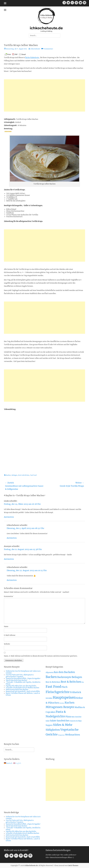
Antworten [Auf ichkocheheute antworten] (12, 538)
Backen (8, 475)
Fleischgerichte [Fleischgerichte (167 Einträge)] (58, 692)
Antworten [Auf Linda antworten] (9, 517)
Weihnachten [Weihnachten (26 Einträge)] (73, 735)
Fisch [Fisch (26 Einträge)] (64, 687)
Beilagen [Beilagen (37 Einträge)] (77, 677)
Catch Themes (73, 866)
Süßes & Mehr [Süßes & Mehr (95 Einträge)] (63, 725)
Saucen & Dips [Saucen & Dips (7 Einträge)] (76, 721)
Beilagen (15, 475)
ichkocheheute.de (46, 28)
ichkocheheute (35, 49)
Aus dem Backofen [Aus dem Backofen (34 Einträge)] (64, 672)
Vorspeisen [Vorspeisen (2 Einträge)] (61, 735)
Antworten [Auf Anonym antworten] (9, 559)
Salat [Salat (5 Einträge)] (48, 721)
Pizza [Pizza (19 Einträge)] (68, 717)
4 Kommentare (48, 49)
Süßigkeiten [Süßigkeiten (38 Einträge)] (53, 730)
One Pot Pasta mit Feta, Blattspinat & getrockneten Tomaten (20, 676)
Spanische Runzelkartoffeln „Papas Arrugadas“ (23, 679)
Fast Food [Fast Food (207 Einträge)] (53, 687)
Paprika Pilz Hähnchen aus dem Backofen (21, 686)
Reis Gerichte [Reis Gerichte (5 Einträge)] (76, 717)
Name (6, 627)
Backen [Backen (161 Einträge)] (51, 677)
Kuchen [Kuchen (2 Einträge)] (62, 703)
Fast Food (33, 475)
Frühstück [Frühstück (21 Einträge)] (75, 692)
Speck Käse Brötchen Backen (16, 680)
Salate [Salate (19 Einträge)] (53, 721)
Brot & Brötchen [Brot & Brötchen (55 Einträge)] (71, 682)
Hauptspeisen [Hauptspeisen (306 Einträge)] (64, 697)
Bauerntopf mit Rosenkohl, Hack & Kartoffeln (23, 691)
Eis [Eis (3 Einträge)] (83, 682)
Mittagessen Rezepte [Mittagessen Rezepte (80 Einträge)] (60, 707)
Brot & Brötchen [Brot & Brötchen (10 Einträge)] (53, 682)
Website (7, 644)
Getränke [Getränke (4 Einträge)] (49, 698)
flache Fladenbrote (32, 58)
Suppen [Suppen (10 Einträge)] (49, 725)
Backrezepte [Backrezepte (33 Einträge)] (64, 677)
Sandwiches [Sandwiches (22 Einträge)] (63, 721)
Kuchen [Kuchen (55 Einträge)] (70, 703)
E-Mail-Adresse (10, 635)
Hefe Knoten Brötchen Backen (17, 690)
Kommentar (9, 596)
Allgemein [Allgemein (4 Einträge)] (49, 672)
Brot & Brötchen (24, 475)
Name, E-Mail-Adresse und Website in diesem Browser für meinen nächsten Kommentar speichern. (41, 656)
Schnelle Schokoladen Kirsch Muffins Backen (22, 688)
